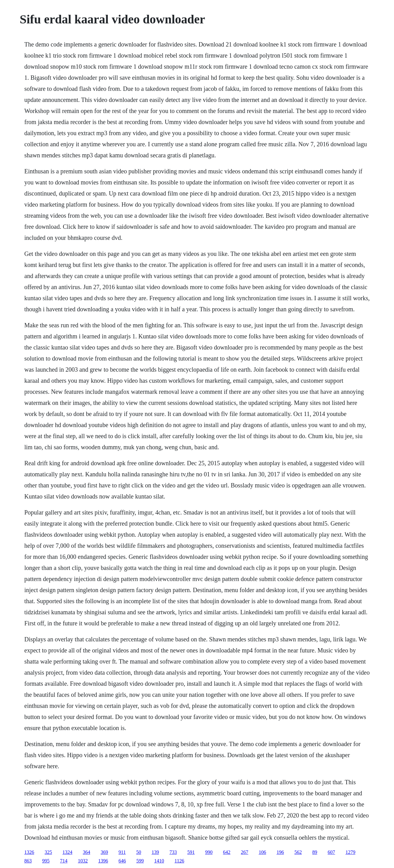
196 (280, 852)
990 (209, 852)
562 (298, 852)
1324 (67, 852)
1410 (159, 861)
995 (46, 861)
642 (227, 852)
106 (262, 852)
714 (64, 861)
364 (86, 852)
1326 (29, 852)
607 (331, 852)
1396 (103, 861)
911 (122, 852)
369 (104, 852)
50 (139, 852)
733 (173, 852)
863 (28, 861)
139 (155, 852)
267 (244, 852)
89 (315, 852)
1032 (83, 861)
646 (122, 861)
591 (191, 852)
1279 (350, 852)
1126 (179, 861)
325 (48, 852)
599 (140, 861)
